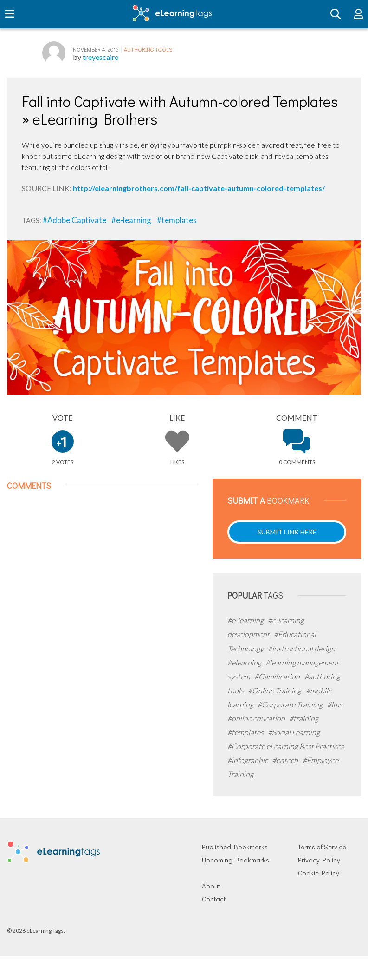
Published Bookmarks (235, 847)
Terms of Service (322, 847)
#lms (335, 704)
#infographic (248, 760)
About (211, 886)
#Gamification (278, 676)
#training (304, 718)
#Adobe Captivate (75, 220)
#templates (177, 220)
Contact (214, 899)
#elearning (245, 662)
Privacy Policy (319, 860)
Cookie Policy (319, 873)
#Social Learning (294, 732)
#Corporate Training (291, 704)
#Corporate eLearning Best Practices (286, 746)
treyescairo (101, 57)
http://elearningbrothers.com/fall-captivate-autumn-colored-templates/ (199, 188)
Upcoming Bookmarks (236, 860)
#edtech (286, 760)
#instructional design (301, 648)
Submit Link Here (287, 532)
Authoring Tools (148, 49)
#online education (257, 718)
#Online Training (275, 690)
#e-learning (132, 220)
